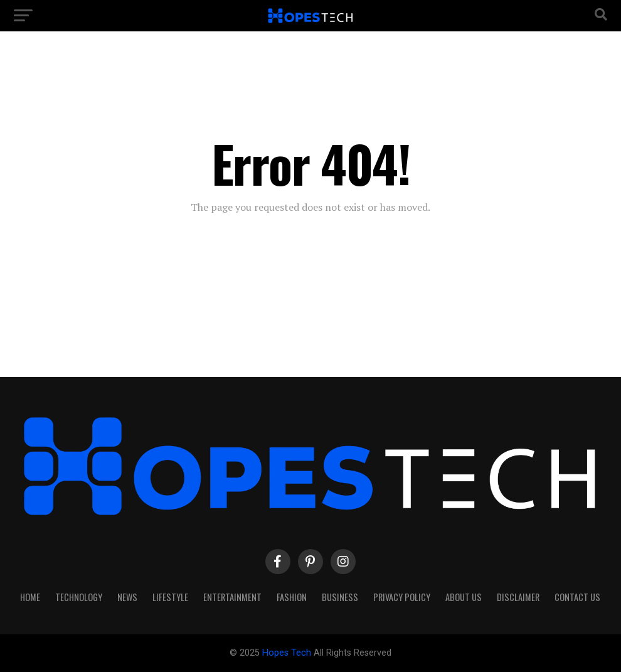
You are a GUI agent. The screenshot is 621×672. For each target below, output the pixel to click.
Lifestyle (170, 597)
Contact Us (577, 597)
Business (340, 597)
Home (30, 597)
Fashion (292, 597)
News (127, 597)
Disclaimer (518, 597)
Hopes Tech (288, 653)
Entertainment (232, 597)
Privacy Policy (402, 597)
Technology (79, 597)
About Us (464, 597)
